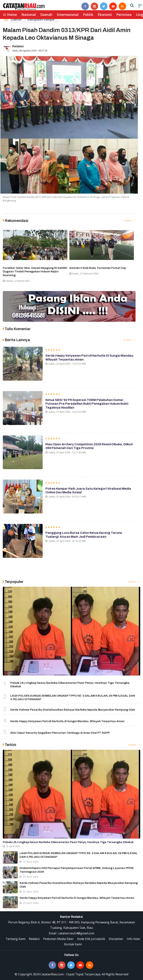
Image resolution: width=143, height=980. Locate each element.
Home (10, 15)
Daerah (46, 15)
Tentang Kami (15, 939)
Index (130, 221)
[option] (36, 256)
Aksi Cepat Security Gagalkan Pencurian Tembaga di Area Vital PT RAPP (60, 733)
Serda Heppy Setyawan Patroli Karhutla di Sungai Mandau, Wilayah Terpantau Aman (67, 721)
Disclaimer (116, 939)
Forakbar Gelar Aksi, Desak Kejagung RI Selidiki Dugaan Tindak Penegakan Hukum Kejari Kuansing (35, 272)
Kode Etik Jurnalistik (91, 939)
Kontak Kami (73, 944)
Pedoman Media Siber (58, 939)
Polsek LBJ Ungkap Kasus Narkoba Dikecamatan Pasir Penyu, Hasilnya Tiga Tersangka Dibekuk (68, 842)
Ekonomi (105, 15)
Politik (88, 15)
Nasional (29, 15)
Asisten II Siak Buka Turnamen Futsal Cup (98, 268)
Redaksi (18, 46)
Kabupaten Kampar (41, 19)
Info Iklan (134, 939)
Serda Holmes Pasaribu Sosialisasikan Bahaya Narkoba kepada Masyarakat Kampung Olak (73, 710)
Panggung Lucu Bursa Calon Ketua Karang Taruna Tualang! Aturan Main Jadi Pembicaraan (84, 535)
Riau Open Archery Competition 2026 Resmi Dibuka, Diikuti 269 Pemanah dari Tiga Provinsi (89, 446)
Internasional (68, 15)
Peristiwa (124, 15)
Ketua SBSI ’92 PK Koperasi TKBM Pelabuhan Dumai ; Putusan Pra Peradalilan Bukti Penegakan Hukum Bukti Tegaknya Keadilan (87, 404)
